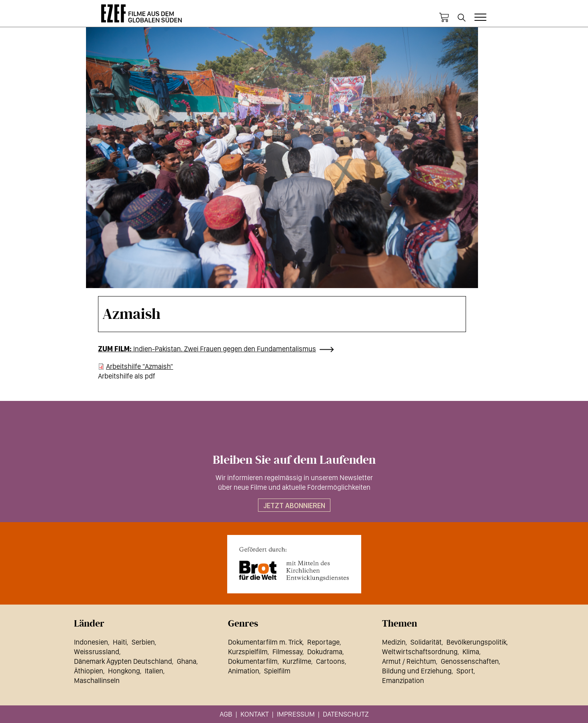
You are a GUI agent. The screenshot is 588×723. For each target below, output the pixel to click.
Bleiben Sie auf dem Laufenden (294, 460)
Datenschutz (346, 714)
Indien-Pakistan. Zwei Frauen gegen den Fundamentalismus (225, 349)
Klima (471, 652)
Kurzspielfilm (248, 652)
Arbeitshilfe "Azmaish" (140, 366)
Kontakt (255, 714)
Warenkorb (444, 18)
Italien (154, 671)
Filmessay (287, 652)
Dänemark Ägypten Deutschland (123, 661)
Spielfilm (277, 671)
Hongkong (124, 671)
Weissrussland (97, 652)
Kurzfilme (297, 661)
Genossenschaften (470, 661)
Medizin (394, 642)
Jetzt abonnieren (294, 506)
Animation (244, 671)
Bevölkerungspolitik (476, 642)
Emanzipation (403, 680)
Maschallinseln (97, 680)
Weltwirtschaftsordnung (420, 652)
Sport (465, 671)
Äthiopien (89, 671)
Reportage (323, 642)
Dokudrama (325, 652)
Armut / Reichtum (409, 661)
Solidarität (426, 642)
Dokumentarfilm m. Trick (265, 642)
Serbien (143, 642)
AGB (226, 714)
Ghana (187, 661)
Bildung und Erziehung (417, 671)
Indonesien (91, 642)
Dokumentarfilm (253, 661)
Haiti (120, 642)
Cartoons (330, 661)
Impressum (296, 714)
